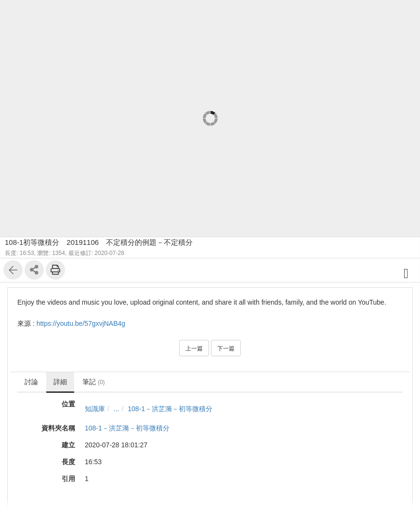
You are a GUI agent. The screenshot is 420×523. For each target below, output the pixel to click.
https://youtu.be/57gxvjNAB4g (81, 323)
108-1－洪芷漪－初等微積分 (170, 409)
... (117, 409)
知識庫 (95, 409)
